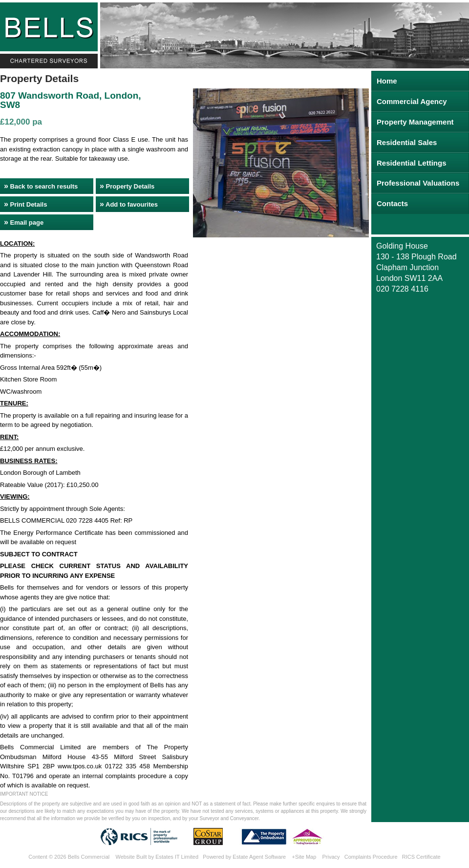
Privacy (331, 857)
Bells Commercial (89, 857)
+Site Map (304, 857)
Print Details (25, 204)
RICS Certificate (421, 857)
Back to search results (41, 186)
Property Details (127, 186)
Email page (24, 222)
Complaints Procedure (371, 857)
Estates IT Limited (177, 857)
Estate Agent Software (259, 857)
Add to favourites (129, 204)
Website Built (131, 857)
